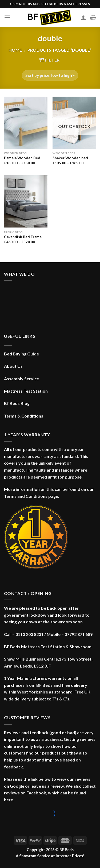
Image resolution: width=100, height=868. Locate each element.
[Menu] (7, 17)
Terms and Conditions (26, 496)
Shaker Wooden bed (70, 158)
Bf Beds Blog (17, 403)
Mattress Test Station (26, 391)
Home (15, 50)
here (9, 800)
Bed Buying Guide (21, 354)
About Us (13, 366)
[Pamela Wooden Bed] (26, 123)
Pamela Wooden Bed (22, 158)
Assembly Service (21, 379)
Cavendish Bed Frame (23, 237)
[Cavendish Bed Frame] (26, 201)
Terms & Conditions (24, 416)
